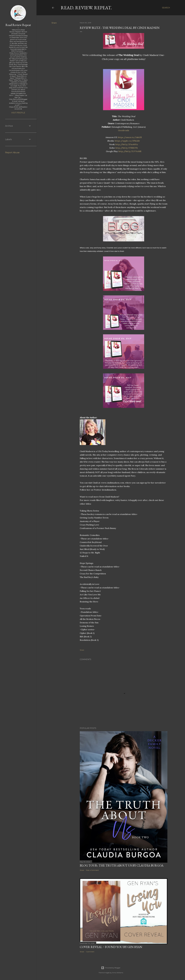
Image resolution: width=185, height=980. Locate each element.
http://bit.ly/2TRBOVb (127, 148)
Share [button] (54, 23)
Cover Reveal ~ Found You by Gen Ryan (111, 947)
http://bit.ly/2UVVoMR (130, 151)
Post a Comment (92, 870)
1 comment (90, 952)
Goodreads (124, 130)
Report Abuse (12, 153)
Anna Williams (118, 973)
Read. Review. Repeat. (86, 8)
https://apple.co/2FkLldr (127, 141)
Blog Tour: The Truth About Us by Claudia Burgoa (122, 865)
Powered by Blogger (111, 968)
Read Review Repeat (18, 25)
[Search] (166, 8)
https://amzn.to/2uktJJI (130, 137)
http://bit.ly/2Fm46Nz (127, 144)
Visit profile (18, 113)
